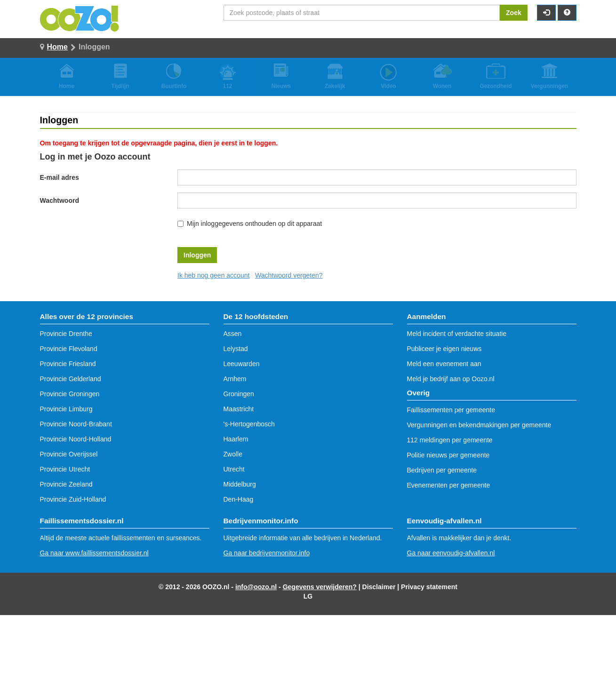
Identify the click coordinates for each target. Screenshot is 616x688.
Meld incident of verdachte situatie (457, 334)
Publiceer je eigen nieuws (444, 349)
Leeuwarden (242, 364)
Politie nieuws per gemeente (448, 455)
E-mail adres (60, 177)
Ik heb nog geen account (213, 275)
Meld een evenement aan (444, 364)
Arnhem (235, 379)
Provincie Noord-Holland (76, 439)
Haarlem (236, 439)
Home (57, 47)
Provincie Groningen (70, 394)
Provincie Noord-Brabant (76, 424)
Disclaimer (379, 587)
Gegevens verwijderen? (320, 587)
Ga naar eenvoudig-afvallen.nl (451, 553)
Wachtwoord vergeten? (289, 275)
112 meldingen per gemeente (450, 440)
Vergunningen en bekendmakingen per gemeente (479, 425)
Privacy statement (429, 587)
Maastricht (239, 409)
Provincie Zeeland (66, 484)
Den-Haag (239, 499)
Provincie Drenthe (66, 334)
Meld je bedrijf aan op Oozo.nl (451, 379)
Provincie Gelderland (71, 379)
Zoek (514, 13)
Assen (233, 334)
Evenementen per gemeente (449, 485)
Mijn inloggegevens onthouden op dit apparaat (254, 224)
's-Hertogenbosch (249, 424)
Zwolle (233, 454)
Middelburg (240, 484)
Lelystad (236, 349)
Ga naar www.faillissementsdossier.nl (94, 553)
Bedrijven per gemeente (442, 470)
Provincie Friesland (68, 364)
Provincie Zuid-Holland (73, 499)
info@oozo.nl (256, 587)
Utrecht (234, 469)
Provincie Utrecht (65, 469)
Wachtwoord (60, 200)
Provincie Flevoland (69, 349)
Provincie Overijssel (69, 454)
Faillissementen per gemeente (451, 410)
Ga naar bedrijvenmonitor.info (267, 553)
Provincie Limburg (66, 409)
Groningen (239, 394)
